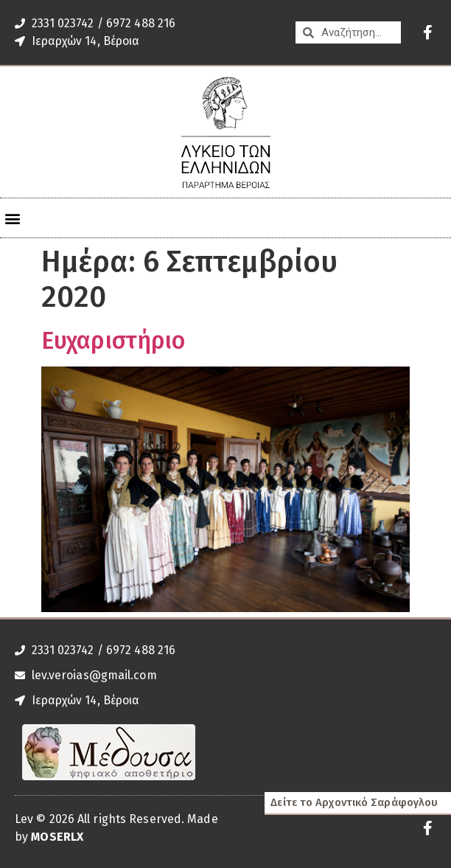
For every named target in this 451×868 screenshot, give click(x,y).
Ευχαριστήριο (113, 341)
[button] (12, 218)
